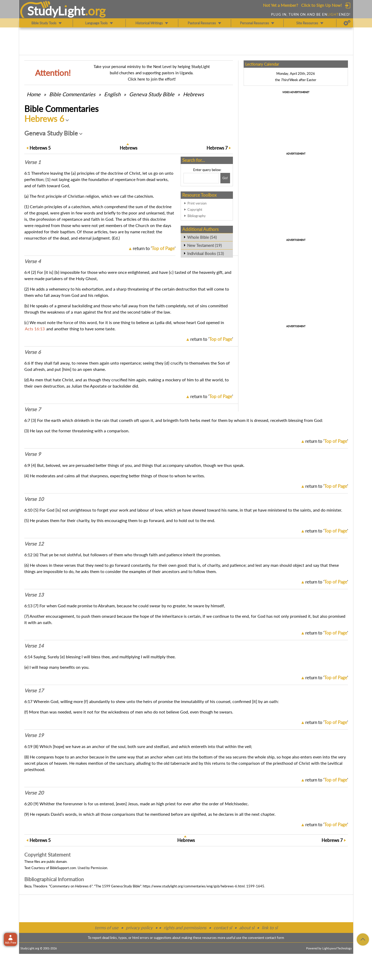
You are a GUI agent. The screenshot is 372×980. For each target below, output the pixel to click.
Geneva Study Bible (152, 94)
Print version (197, 203)
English (112, 94)
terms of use (107, 928)
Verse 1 (33, 162)
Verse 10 (34, 499)
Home (34, 94)
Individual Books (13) (205, 253)
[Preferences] (347, 23)
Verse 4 (33, 261)
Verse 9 (33, 454)
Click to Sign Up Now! (321, 5)
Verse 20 (34, 793)
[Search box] (201, 178)
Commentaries (72, 94)
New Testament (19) (204, 245)
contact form (275, 938)
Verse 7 (33, 409)
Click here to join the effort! (152, 79)
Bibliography (197, 216)
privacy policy (139, 928)
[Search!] (225, 178)
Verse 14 (34, 646)
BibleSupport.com (63, 868)
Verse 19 (34, 735)
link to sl (270, 928)
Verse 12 (34, 544)
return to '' (154, 248)
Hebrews (193, 94)
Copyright (195, 209)
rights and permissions (185, 928)
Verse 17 (34, 690)
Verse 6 (33, 352)
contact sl (223, 928)
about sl (247, 928)
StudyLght (56, 11)
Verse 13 (34, 595)
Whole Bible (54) (202, 237)
